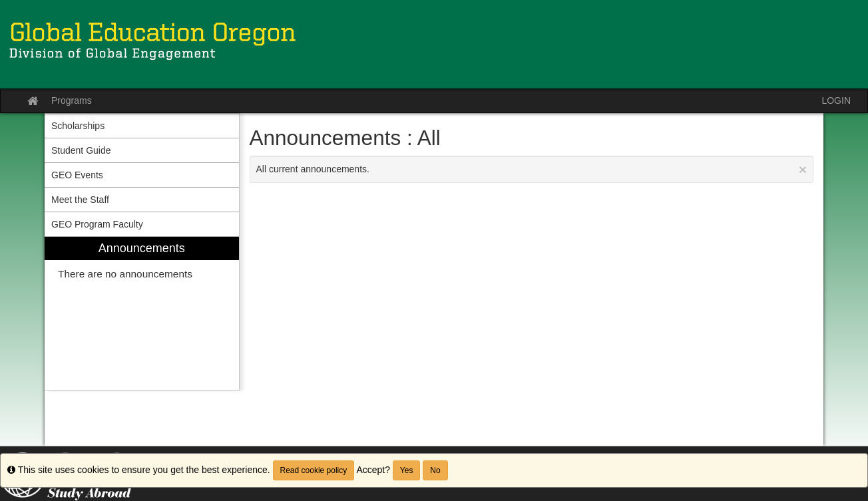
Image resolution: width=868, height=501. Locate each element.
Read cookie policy (314, 470)
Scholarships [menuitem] (78, 126)
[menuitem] (142, 314)
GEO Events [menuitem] (77, 175)
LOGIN (836, 100)
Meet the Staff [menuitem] (80, 200)
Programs (72, 100)
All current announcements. (532, 169)
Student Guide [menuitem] (81, 150)
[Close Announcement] (803, 169)
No (435, 470)
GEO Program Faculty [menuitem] (97, 224)
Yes (407, 470)
